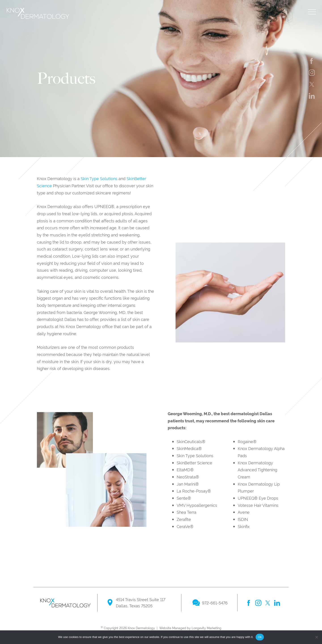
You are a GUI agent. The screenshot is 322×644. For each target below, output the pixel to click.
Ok (260, 637)
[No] (316, 637)
